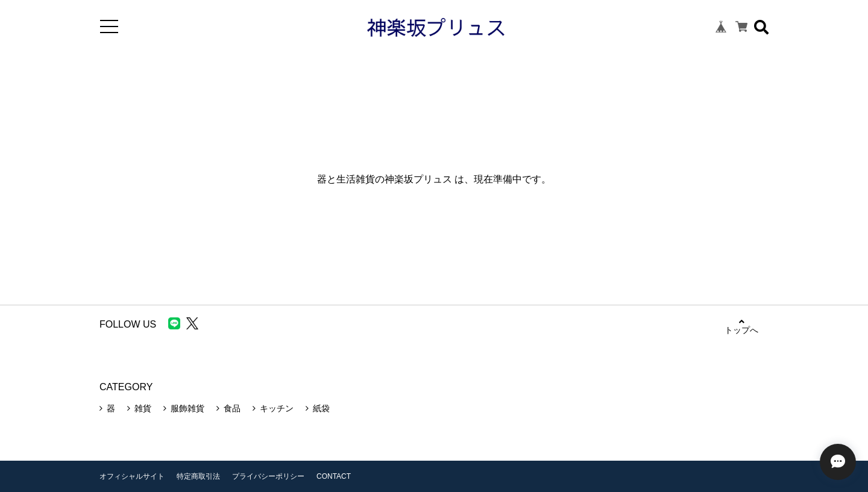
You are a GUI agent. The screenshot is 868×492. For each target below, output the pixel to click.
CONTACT (334, 476)
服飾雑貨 (187, 408)
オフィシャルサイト (132, 476)
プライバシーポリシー (268, 476)
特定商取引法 (198, 476)
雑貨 (143, 408)
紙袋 (321, 408)
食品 (232, 408)
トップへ (741, 326)
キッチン (277, 408)
